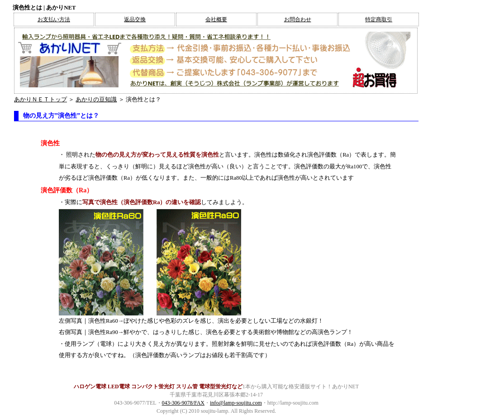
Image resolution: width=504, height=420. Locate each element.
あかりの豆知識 (96, 100)
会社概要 (216, 19)
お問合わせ (298, 19)
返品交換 (135, 19)
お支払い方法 (54, 19)
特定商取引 (379, 19)
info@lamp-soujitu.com (236, 403)
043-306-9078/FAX (183, 403)
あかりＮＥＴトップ (40, 100)
